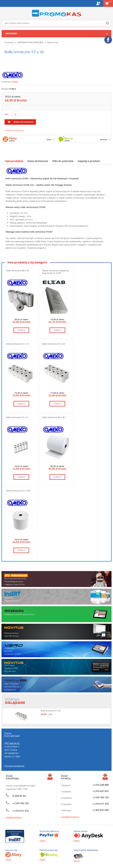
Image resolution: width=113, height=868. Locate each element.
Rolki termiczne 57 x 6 (17, 417)
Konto (98, 3)
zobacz (21, 330)
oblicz (49, 139)
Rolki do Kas (53, 42)
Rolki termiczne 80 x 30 (18, 271)
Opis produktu (14, 161)
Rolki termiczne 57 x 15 (18, 344)
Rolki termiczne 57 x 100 (18, 491)
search (108, 23)
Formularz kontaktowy (14, 766)
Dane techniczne (38, 161)
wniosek (104, 139)
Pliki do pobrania (63, 161)
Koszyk (111, 1)
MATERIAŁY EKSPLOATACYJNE (30, 42)
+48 (20, 803)
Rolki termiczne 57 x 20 (54, 344)
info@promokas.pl (14, 817)
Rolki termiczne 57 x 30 (51, 711)
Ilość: (7, 114)
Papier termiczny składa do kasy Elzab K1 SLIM (56, 272)
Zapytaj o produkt (89, 161)
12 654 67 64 (19, 796)
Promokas (56, 13)
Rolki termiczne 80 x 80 (54, 417)
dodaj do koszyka (24, 122)
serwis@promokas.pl (70, 817)
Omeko (15, 82)
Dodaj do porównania (14, 130)
